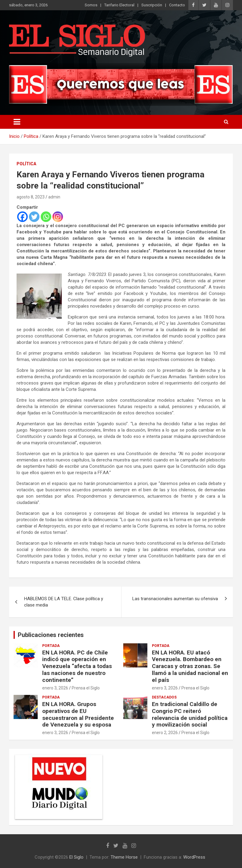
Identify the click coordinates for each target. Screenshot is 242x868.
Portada (51, 646)
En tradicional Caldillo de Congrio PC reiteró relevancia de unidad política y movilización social (190, 714)
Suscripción (152, 5)
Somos (91, 5)
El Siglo (76, 857)
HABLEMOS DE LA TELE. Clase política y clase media (64, 602)
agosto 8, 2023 (31, 197)
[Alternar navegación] (17, 122)
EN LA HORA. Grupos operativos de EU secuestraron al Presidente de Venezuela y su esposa (78, 714)
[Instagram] (58, 217)
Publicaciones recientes (51, 635)
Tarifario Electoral (119, 5)
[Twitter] (34, 217)
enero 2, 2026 (165, 733)
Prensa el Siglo (86, 688)
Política (26, 164)
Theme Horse (124, 857)
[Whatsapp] (46, 217)
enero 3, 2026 (55, 688)
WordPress (194, 857)
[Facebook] (22, 217)
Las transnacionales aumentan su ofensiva (175, 599)
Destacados (164, 697)
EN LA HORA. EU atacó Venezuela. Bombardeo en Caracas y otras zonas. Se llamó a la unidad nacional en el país (190, 666)
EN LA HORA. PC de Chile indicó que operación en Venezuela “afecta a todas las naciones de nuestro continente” (77, 666)
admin (54, 197)
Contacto (177, 5)
